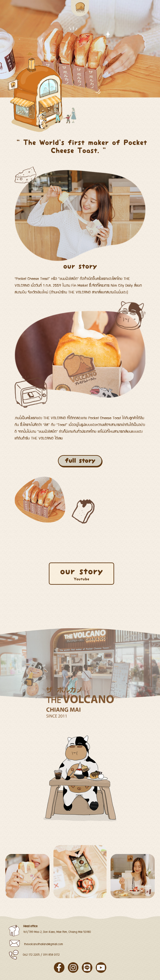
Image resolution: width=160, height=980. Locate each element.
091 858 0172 (51, 955)
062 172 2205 (31, 955)
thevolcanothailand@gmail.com (44, 944)
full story (80, 461)
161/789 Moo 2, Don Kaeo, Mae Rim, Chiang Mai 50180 (57, 932)
